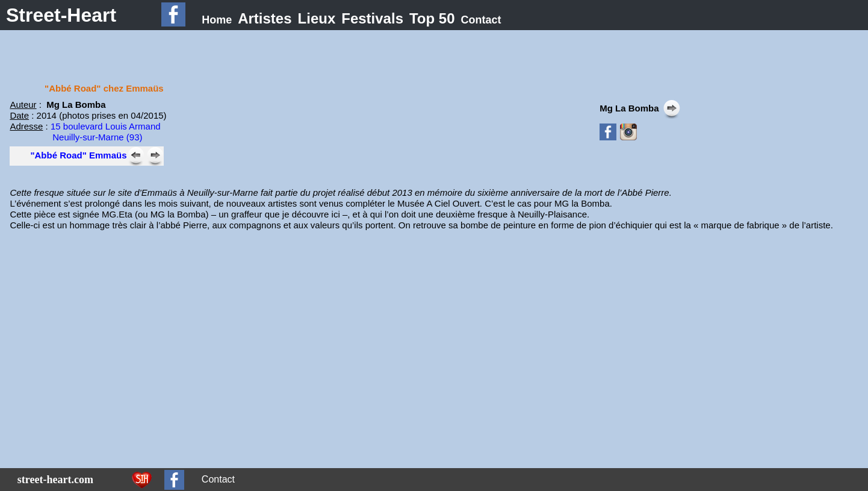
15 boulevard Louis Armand (106, 126)
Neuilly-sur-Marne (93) (97, 137)
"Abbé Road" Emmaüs (78, 155)
